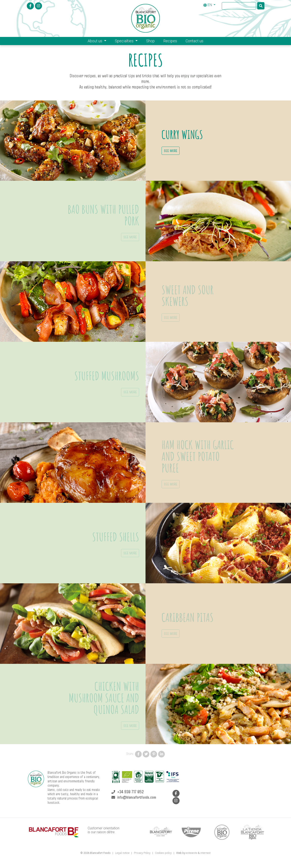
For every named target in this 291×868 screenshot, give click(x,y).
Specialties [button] (125, 41)
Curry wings (182, 134)
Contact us (194, 41)
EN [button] (208, 5)
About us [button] (95, 41)
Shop (150, 41)
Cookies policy (164, 853)
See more (171, 151)
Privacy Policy (142, 853)
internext (205, 853)
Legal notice (123, 853)
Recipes (170, 41)
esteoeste (192, 853)
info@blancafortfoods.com (137, 797)
